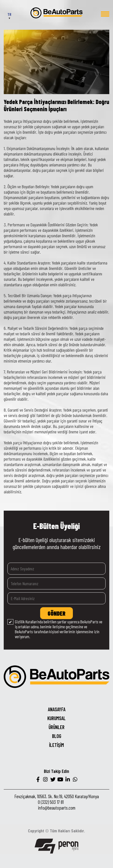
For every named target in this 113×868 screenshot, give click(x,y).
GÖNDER (56, 613)
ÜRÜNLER (56, 727)
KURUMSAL (56, 718)
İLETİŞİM (56, 745)
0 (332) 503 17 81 (51, 802)
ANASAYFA (57, 709)
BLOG (57, 736)
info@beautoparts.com (57, 808)
